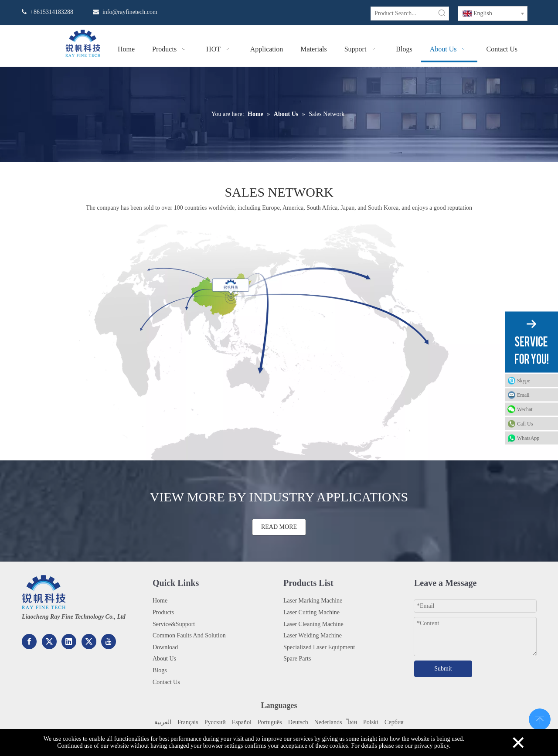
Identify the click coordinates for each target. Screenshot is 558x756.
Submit (443, 669)
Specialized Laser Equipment (319, 647)
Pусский (215, 722)
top (540, 719)
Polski (371, 722)
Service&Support (174, 624)
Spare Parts (297, 659)
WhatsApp (528, 438)
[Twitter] (89, 642)
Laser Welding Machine (313, 635)
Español (242, 722)
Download (165, 647)
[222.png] (44, 592)
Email (523, 395)
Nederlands (328, 722)
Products (163, 612)
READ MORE (279, 527)
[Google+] (49, 642)
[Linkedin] (69, 642)
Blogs (160, 670)
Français (188, 722)
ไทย (351, 722)
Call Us (525, 424)
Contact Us (166, 682)
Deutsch (298, 722)
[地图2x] (279, 337)
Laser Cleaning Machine (313, 624)
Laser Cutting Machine (311, 612)
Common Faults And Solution (189, 635)
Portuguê (269, 722)
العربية (163, 722)
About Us (164, 659)
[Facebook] (29, 642)
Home (160, 601)
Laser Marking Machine (313, 601)
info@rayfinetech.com (130, 12)
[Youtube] (109, 642)
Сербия (394, 722)
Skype (524, 381)
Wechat (525, 409)
